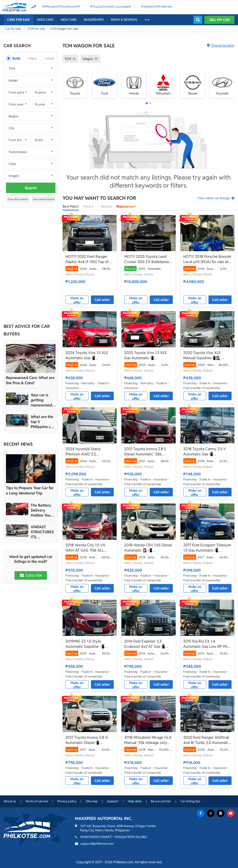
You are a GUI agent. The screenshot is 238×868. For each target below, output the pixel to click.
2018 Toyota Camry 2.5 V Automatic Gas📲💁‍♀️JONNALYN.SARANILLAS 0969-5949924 (207, 452)
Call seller (102, 300)
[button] (147, 103)
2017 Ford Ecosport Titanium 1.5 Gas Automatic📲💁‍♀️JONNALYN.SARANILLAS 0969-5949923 (207, 548)
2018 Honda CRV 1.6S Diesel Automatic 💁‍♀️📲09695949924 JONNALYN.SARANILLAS (148, 548)
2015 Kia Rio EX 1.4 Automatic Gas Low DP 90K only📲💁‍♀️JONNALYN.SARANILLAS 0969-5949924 (207, 644)
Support (113, 801)
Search (31, 188)
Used (50, 58)
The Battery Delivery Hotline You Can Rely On (41, 510)
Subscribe (31, 575)
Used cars (45, 20)
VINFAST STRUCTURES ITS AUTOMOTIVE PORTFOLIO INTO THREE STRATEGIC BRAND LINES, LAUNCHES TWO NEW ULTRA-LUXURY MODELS (43, 532)
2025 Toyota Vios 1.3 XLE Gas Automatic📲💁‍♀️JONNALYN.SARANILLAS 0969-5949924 (148, 355)
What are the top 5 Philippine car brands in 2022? (42, 422)
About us (10, 801)
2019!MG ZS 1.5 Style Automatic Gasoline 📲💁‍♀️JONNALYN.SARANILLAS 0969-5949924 (89, 644)
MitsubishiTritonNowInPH (62, 7)
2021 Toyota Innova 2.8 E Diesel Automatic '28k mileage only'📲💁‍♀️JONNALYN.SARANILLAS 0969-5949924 (148, 452)
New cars (69, 20)
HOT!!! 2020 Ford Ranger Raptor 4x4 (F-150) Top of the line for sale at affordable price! (87, 259)
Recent (106, 206)
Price (90, 206)
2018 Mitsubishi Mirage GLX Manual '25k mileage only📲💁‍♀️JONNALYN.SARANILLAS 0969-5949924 (148, 740)
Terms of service (37, 801)
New (33, 58)
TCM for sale (36, 29)
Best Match (71, 206)
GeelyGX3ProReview (158, 7)
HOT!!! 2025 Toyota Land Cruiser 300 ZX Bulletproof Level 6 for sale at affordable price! (148, 259)
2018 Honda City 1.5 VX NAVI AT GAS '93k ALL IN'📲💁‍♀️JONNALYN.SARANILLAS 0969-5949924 (89, 548)
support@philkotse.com (97, 844)
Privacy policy (67, 801)
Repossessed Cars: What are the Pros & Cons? (30, 380)
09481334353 (90, 837)
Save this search (18, 199)
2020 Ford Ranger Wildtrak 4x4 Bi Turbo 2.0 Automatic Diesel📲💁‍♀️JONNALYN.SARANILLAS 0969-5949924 (207, 740)
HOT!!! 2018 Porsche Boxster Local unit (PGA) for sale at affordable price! (207, 259)
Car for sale (13, 29)
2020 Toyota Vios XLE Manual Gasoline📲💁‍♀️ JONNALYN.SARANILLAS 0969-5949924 (205, 355)
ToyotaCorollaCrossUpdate (112, 7)
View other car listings (213, 198)
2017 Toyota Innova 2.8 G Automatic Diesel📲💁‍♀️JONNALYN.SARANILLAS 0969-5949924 (89, 740)
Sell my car (219, 20)
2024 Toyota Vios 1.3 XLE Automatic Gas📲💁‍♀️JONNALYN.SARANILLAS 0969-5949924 (89, 355)
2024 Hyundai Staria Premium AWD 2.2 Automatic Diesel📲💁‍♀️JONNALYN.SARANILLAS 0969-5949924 (89, 452)
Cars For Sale (18, 20)
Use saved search (44, 199)
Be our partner (161, 801)
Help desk (135, 801)
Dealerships (94, 20)
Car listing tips (190, 801)
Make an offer (77, 300)
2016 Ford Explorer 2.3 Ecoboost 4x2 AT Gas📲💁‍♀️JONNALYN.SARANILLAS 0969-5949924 (148, 644)
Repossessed (126, 206)
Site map (92, 801)
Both (16, 58)
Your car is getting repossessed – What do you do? (43, 400)
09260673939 (125, 837)
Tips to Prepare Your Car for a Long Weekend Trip (30, 491)
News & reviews (124, 20)
